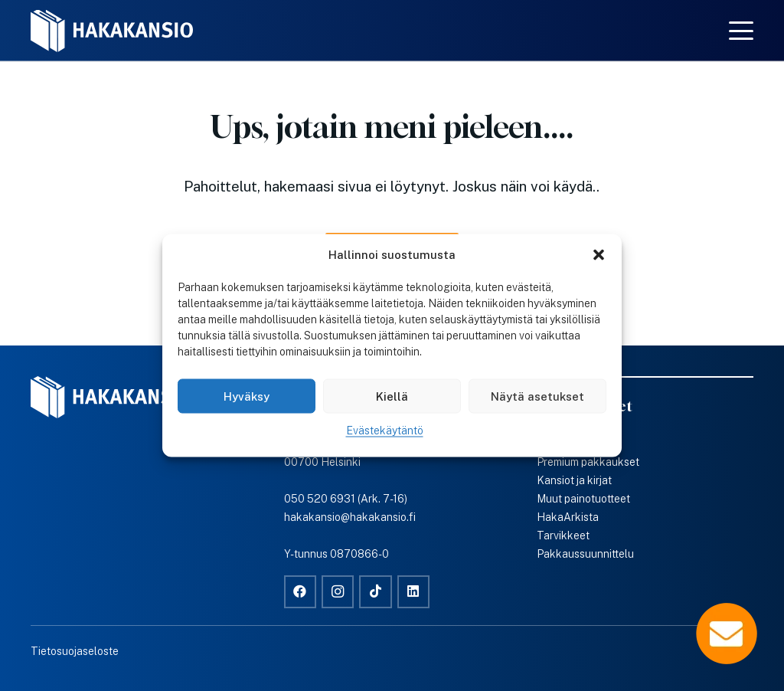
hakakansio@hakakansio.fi (350, 517)
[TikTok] (376, 592)
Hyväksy (247, 396)
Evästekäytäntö (385, 431)
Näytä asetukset (537, 396)
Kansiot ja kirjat (574, 480)
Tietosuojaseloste (75, 651)
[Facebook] (301, 592)
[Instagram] (338, 592)
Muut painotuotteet (583, 499)
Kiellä (392, 396)
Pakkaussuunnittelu (585, 554)
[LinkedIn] (414, 592)
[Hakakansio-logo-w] (112, 31)
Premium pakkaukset (588, 462)
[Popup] (727, 634)
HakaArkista (568, 517)
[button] (599, 255)
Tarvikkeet (563, 535)
